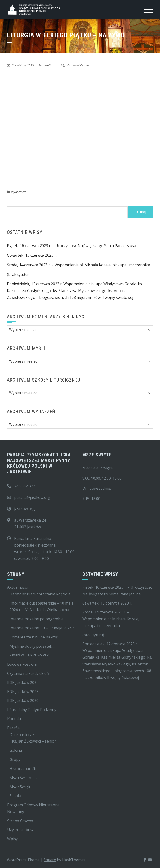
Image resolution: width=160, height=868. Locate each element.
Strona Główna (20, 821)
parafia (47, 65)
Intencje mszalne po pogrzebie (37, 619)
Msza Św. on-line (24, 778)
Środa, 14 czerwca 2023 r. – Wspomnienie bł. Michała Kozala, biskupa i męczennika (78, 265)
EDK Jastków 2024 (23, 682)
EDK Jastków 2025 (23, 692)
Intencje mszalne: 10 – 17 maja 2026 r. (42, 628)
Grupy (15, 759)
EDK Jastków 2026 (23, 700)
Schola (15, 796)
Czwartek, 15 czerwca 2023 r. (32, 255)
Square (50, 860)
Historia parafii (23, 769)
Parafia (13, 728)
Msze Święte (20, 787)
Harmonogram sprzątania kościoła (40, 594)
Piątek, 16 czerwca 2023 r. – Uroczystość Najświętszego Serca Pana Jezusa (71, 246)
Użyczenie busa (21, 830)
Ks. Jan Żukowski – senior (34, 741)
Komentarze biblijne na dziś (34, 637)
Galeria (16, 750)
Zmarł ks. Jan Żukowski (30, 655)
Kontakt (14, 719)
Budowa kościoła (22, 664)
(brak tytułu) (18, 274)
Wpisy (12, 839)
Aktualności (17, 587)
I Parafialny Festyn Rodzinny (32, 710)
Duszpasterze (22, 735)
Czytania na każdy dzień (28, 673)
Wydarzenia (19, 192)
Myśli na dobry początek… (32, 646)
